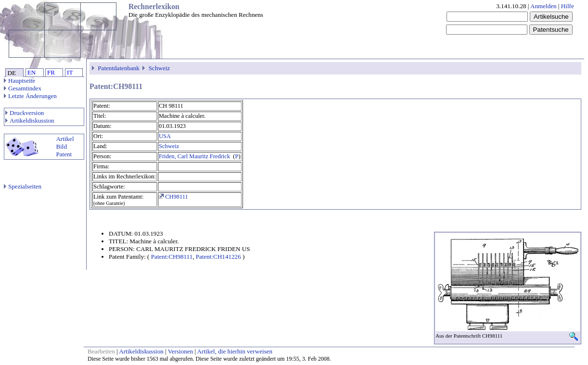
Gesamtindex (23, 88)
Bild (61, 146)
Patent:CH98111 (172, 257)
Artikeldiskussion (30, 120)
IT (70, 72)
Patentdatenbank (119, 68)
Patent (64, 154)
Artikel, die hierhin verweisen (235, 351)
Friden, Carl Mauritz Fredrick (195, 156)
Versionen (180, 351)
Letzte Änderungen (30, 96)
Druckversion (25, 113)
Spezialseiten (23, 186)
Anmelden (543, 6)
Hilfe (568, 6)
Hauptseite (19, 81)
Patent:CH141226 (218, 257)
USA (165, 136)
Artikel (65, 139)
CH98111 (173, 197)
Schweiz (159, 68)
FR (51, 72)
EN (32, 72)
